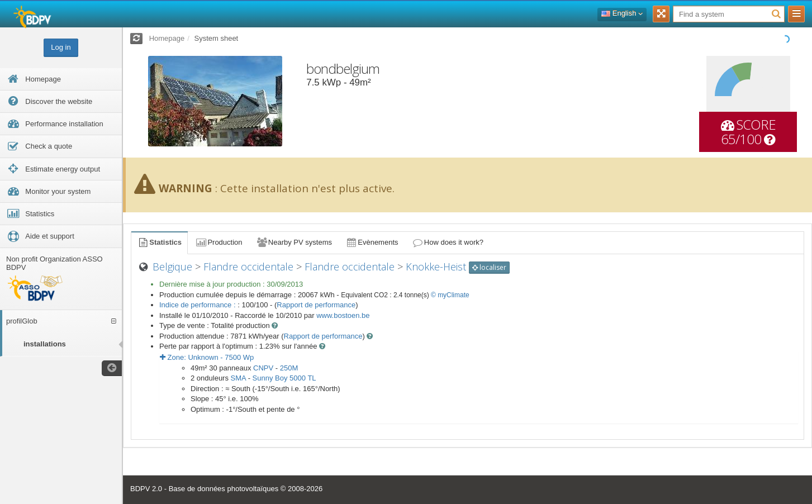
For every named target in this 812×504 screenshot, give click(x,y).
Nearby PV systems (294, 242)
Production (219, 242)
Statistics (159, 242)
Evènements (372, 242)
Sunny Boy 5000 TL (284, 378)
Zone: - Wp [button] (207, 357)
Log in (61, 47)
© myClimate (450, 295)
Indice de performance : (198, 305)
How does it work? (448, 242)
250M (289, 368)
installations (45, 344)
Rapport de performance (316, 305)
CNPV (263, 368)
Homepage (167, 38)
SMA (238, 378)
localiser (489, 267)
